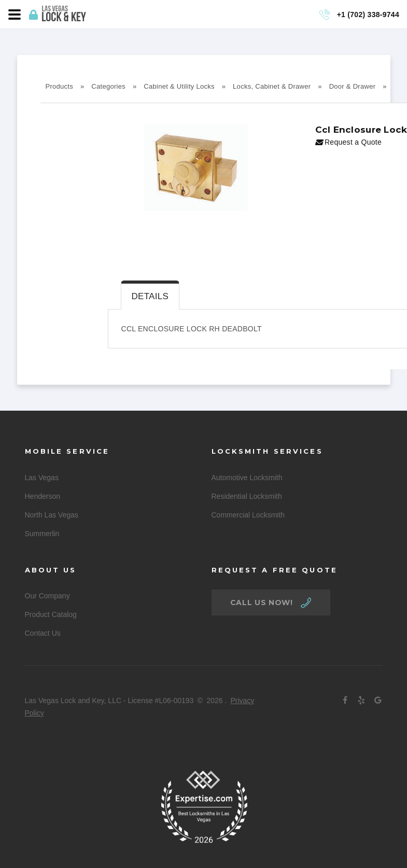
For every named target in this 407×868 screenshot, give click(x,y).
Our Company (47, 596)
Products (60, 86)
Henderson (43, 496)
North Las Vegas (52, 515)
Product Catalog (51, 614)
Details (150, 296)
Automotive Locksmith (247, 478)
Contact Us (43, 633)
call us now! (262, 603)
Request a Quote (349, 142)
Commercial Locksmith (248, 515)
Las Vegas (42, 478)
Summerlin (42, 534)
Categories (108, 86)
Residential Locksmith (247, 496)
